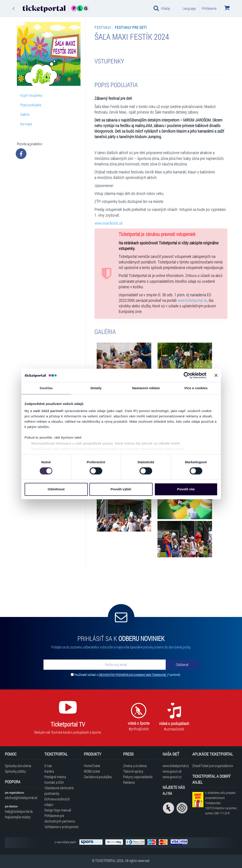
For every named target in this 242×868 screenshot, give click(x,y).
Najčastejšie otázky (18, 817)
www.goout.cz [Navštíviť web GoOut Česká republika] (172, 777)
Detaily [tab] (96, 388)
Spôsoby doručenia (18, 766)
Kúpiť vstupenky (31, 95)
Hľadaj (162, 8)
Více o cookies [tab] (196, 388)
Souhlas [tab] (46, 388)
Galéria (25, 114)
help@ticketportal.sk (19, 811)
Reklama (129, 782)
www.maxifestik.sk (109, 223)
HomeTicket (92, 766)
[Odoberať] (182, 665)
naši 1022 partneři (48, 411)
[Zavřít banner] (216, 375)
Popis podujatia (31, 105)
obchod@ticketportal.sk (21, 798)
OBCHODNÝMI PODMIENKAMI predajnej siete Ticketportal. (133, 675)
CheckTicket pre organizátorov (213, 766)
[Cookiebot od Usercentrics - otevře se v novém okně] (187, 375)
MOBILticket (92, 771)
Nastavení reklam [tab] (146, 388)
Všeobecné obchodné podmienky (59, 791)
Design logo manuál (58, 810)
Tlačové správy (133, 771)
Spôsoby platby (15, 771)
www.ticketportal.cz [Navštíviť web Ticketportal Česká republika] (175, 766)
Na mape (26, 124)
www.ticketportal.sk (192, 300)
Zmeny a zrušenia (135, 766)
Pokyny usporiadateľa (138, 777)
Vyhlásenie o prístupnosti (61, 827)
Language (189, 8)
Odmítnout (56, 489)
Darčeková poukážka (98, 777)
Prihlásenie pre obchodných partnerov (60, 818)
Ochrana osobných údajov (57, 802)
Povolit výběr (121, 489)
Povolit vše (186, 489)
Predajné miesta (55, 777)
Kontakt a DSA (54, 782)
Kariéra (49, 771)
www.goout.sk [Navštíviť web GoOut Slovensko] (172, 771)
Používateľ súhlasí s (127, 675)
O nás (48, 766)
